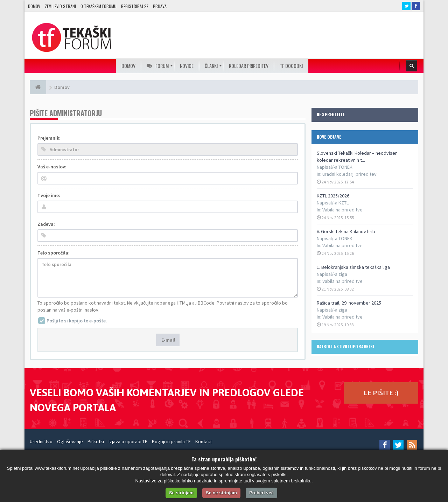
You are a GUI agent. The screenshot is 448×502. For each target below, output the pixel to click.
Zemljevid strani (60, 6)
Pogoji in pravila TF (171, 441)
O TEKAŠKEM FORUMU (99, 6)
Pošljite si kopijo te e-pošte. (77, 321)
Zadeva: (46, 224)
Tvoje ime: (49, 195)
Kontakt (204, 441)
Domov (34, 6)
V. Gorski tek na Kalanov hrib (346, 231)
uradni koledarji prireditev (349, 174)
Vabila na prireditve (342, 210)
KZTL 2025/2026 (333, 196)
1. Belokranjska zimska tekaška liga (353, 267)
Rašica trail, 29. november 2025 (349, 303)
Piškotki (96, 441)
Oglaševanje (70, 441)
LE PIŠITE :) (381, 393)
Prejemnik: (49, 138)
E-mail (168, 340)
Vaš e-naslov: (52, 167)
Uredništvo (41, 441)
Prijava (160, 6)
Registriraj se (135, 6)
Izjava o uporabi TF (128, 441)
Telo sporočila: (54, 253)
